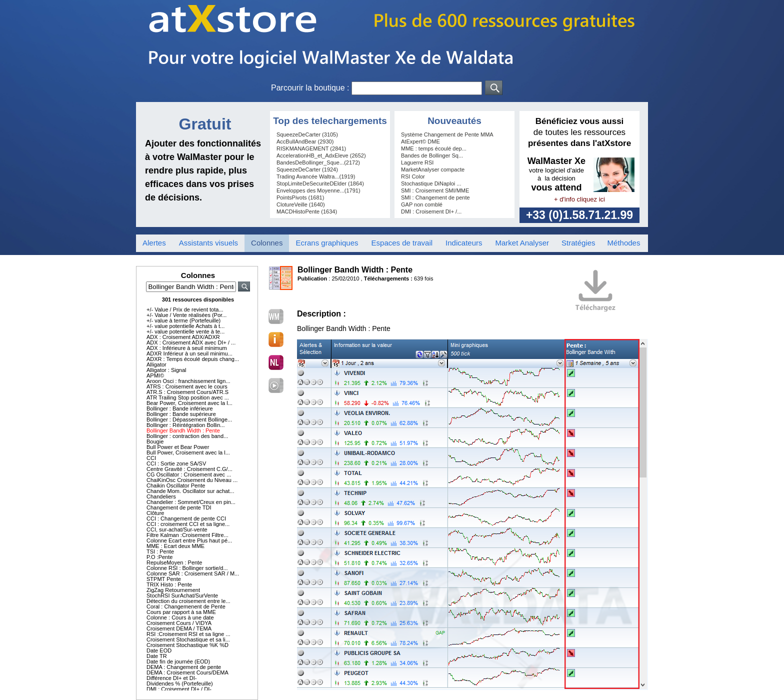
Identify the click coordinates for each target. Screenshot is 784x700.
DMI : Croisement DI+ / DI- (179, 689)
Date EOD (159, 650)
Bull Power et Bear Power (178, 447)
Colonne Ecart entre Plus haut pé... (189, 540)
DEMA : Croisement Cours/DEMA (187, 672)
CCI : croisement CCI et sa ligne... (188, 524)
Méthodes (624, 243)
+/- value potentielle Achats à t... (185, 326)
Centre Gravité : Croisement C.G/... (189, 469)
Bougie (155, 441)
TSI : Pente (160, 551)
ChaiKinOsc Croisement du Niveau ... (192, 480)
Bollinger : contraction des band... (187, 436)
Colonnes (267, 243)
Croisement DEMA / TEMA (179, 628)
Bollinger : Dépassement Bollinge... (189, 419)
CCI (151, 458)
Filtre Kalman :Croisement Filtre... (187, 535)
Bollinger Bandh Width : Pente (183, 430)
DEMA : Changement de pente (184, 667)
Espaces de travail (402, 243)
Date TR (157, 656)
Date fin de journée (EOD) (178, 661)
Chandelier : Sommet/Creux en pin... (191, 502)
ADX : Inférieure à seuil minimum (187, 348)
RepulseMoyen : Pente (174, 562)
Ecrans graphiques (327, 243)
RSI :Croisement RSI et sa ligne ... (188, 634)
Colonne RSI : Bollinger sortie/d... (187, 568)
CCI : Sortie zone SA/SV (176, 463)
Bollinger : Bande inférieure (180, 408)
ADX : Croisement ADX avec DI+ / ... (191, 342)
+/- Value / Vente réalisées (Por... (186, 315)
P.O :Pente (159, 557)
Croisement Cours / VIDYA (179, 623)
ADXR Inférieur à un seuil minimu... (189, 353)
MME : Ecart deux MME (175, 546)
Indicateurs (464, 243)
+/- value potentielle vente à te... (185, 331)
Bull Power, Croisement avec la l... (188, 452)
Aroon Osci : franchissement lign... (188, 381)
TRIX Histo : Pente (169, 584)
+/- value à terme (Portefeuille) (183, 320)
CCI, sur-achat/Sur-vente (177, 529)
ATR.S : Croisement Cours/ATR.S (187, 392)
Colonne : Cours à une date (180, 617)
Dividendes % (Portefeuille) (180, 683)
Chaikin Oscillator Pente (176, 485)
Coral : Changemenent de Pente (186, 606)
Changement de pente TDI (179, 507)
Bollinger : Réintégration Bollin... (186, 425)
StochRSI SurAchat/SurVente (182, 595)
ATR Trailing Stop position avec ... (188, 397)
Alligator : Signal (166, 370)
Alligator (156, 364)
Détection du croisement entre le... (188, 601)
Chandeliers (161, 496)
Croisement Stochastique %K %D (187, 645)
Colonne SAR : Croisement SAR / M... (193, 573)
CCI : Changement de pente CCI (186, 518)
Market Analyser (522, 243)
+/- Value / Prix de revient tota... (185, 309)
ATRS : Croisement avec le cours (187, 386)
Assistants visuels (208, 243)
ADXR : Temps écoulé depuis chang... (193, 359)
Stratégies (578, 243)
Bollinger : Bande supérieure (181, 414)
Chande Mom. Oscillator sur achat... (190, 491)
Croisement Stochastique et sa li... (188, 639)
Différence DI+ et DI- (171, 678)
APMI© (155, 375)
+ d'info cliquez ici (579, 199)
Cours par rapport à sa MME (181, 612)
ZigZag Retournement (173, 590)
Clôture (155, 513)
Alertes (154, 243)
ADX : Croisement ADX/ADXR (183, 337)
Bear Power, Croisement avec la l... (189, 403)
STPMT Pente (164, 579)
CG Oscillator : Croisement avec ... (189, 474)
